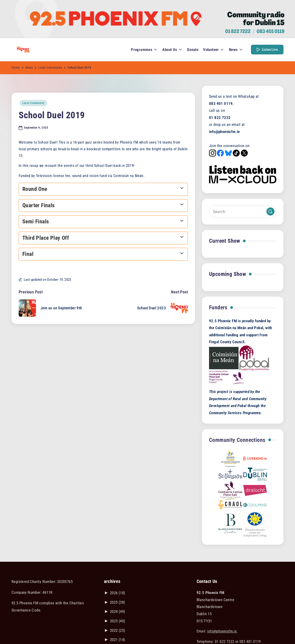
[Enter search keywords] (243, 212)
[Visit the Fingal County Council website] (227, 377)
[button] (267, 50)
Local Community (33, 103)
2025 (118, 602)
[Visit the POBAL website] (254, 358)
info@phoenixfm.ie (222, 631)
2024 (118, 612)
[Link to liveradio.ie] (255, 458)
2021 (118, 640)
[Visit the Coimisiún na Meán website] (224, 358)
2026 (118, 593)
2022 (118, 630)
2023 (118, 621)
